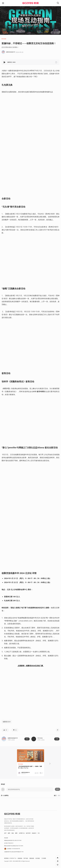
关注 (27, 739)
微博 (9, 833)
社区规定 (38, 858)
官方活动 (4, 39)
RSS (39, 833)
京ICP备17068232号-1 (9, 843)
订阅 (57, 739)
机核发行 (34, 833)
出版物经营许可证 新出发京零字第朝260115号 (14, 852)
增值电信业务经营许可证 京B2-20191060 (13, 840)
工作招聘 (44, 858)
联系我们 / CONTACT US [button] (10, 858)
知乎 (5, 833)
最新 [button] (59, 796)
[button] (5, 62)
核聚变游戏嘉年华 (13, 738)
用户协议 (26, 858)
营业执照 (6, 838)
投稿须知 (20, 858)
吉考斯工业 (22, 833)
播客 (16, 833)
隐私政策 (32, 858)
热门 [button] (55, 796)
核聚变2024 (7, 722)
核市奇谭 (28, 833)
